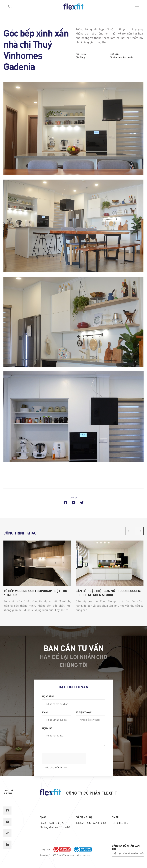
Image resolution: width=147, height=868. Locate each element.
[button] (139, 531)
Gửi (142, 853)
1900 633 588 (83, 823)
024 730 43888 (99, 823)
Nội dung (47, 728)
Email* (46, 712)
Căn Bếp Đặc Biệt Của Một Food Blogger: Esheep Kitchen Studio (108, 593)
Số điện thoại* (84, 712)
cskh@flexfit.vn (121, 823)
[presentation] (64, 758)
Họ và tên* (48, 696)
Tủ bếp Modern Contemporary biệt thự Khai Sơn (35, 593)
